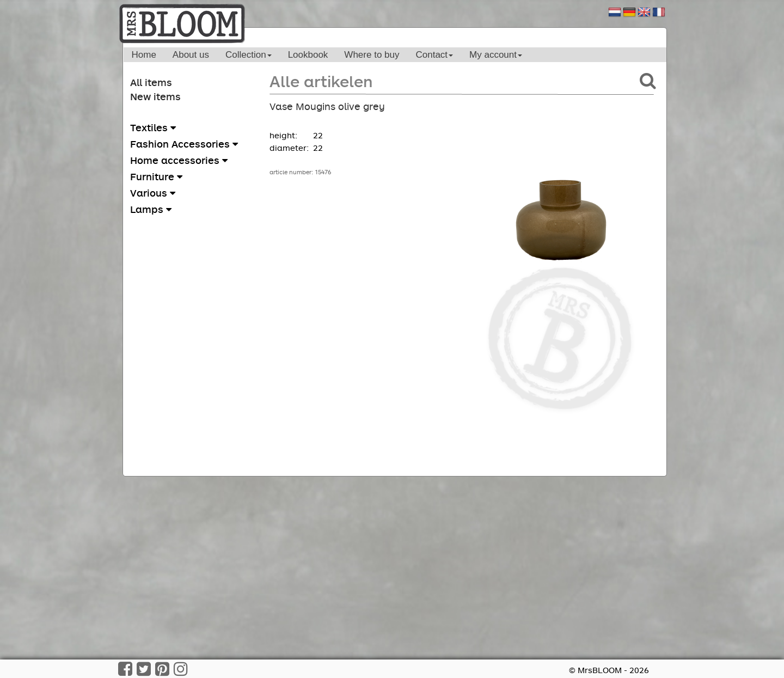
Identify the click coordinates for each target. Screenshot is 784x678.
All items (151, 82)
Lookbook (308, 55)
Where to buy (372, 55)
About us (191, 55)
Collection (249, 55)
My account (496, 55)
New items (155, 96)
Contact (434, 55)
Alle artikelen (321, 81)
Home (144, 55)
